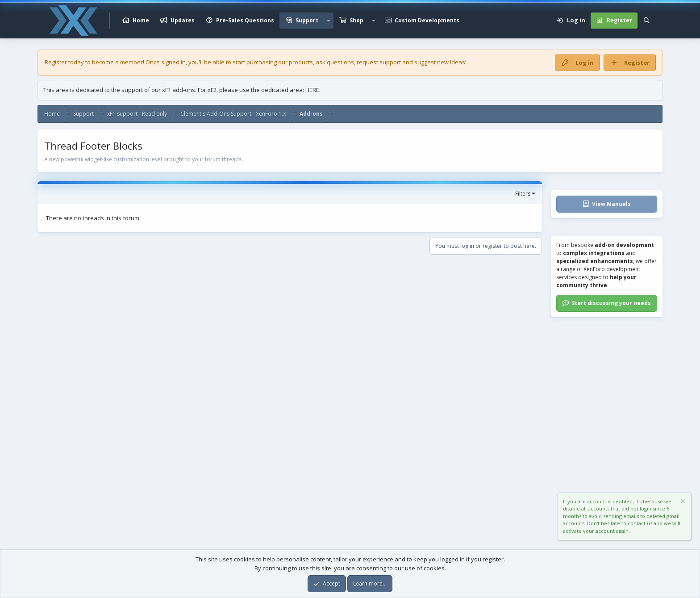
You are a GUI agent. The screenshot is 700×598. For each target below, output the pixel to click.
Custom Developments (427, 20)
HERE (312, 90)
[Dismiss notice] (682, 502)
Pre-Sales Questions (245, 20)
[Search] (647, 21)
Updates (183, 20)
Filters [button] (523, 194)
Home (141, 20)
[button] (329, 21)
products (301, 62)
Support (307, 20)
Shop (356, 20)
